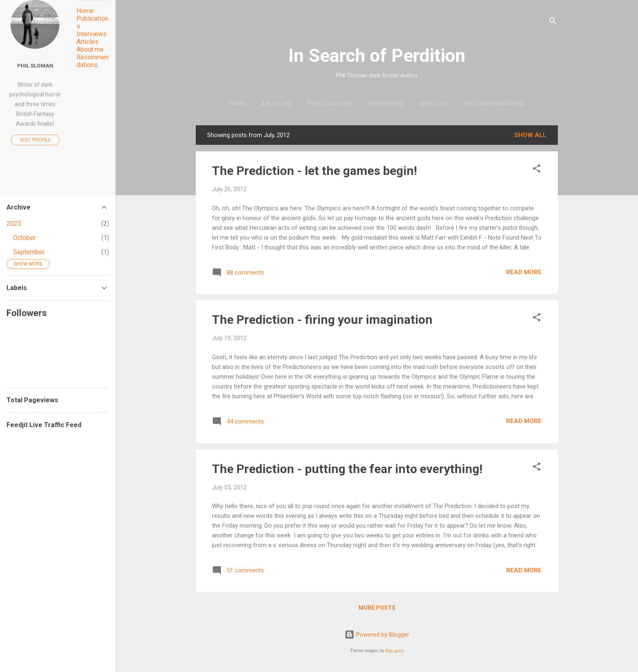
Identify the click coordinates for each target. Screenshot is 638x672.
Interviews (385, 104)
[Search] (553, 22)
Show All (530, 135)
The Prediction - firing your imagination (322, 320)
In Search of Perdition (377, 56)
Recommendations (494, 104)
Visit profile (35, 140)
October (24, 238)
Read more (524, 272)
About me (277, 104)
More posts (377, 608)
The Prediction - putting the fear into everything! (347, 469)
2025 (14, 224)
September (29, 252)
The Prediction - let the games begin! (315, 171)
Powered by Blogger (377, 635)
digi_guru (394, 651)
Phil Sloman (35, 65)
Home (237, 104)
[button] (537, 170)
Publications (330, 104)
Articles (433, 104)
